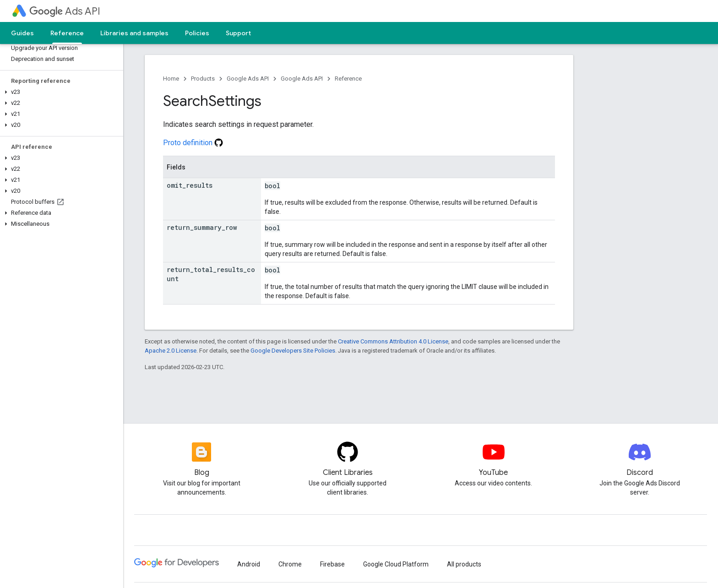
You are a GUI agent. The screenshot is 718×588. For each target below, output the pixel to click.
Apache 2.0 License (171, 351)
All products (464, 564)
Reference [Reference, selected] (67, 33)
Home (171, 79)
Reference (348, 79)
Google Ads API (248, 79)
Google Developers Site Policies (293, 351)
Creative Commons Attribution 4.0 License (393, 341)
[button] (60, 92)
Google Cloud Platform (396, 564)
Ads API (65, 11)
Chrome (290, 564)
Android (249, 564)
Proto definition (193, 143)
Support (238, 33)
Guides (22, 33)
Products (203, 79)
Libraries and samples (134, 33)
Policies (197, 33)
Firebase (332, 564)
